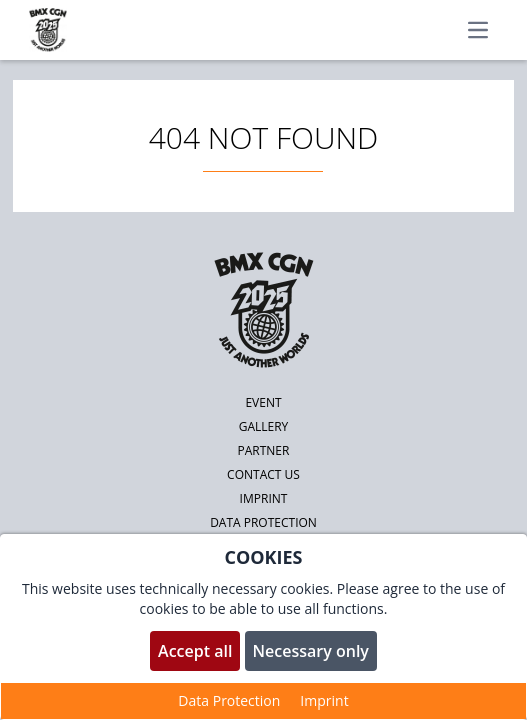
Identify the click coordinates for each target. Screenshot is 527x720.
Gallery (264, 426)
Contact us (263, 474)
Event (263, 402)
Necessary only (311, 651)
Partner (264, 450)
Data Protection (229, 700)
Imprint (264, 498)
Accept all (195, 651)
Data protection (263, 522)
